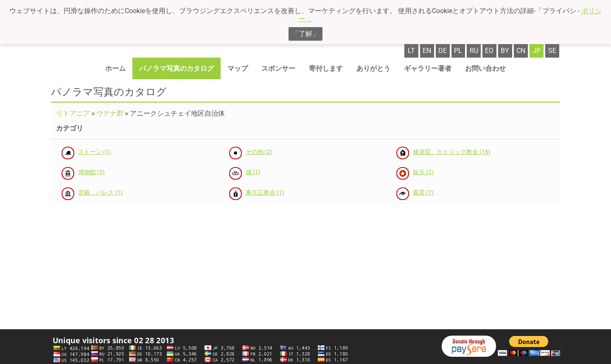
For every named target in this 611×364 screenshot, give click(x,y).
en (427, 51)
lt (411, 51)
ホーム (115, 68)
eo (489, 51)
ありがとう (373, 68)
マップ (238, 68)
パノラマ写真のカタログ (177, 68)
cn (521, 51)
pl (458, 51)
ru (474, 51)
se (552, 51)
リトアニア (73, 113)
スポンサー (278, 68)
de (443, 51)
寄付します (326, 68)
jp (537, 51)
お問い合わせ (485, 68)
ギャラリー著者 (428, 68)
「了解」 (305, 34)
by (505, 51)
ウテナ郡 (110, 113)
